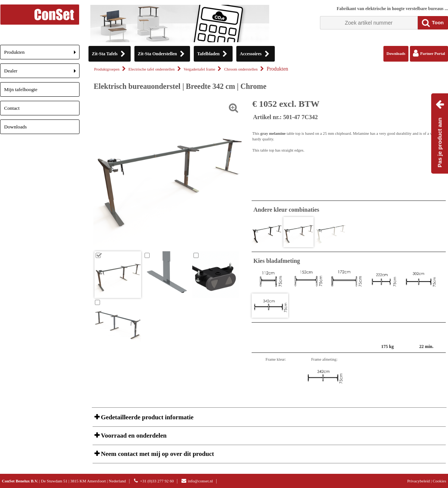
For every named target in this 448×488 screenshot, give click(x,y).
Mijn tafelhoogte (21, 89)
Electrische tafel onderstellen (152, 69)
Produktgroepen (107, 69)
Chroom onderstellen (241, 69)
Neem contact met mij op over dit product (157, 454)
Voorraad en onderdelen (133, 436)
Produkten (42, 54)
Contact (12, 108)
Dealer (42, 73)
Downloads (15, 127)
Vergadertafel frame (200, 69)
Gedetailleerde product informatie (146, 417)
